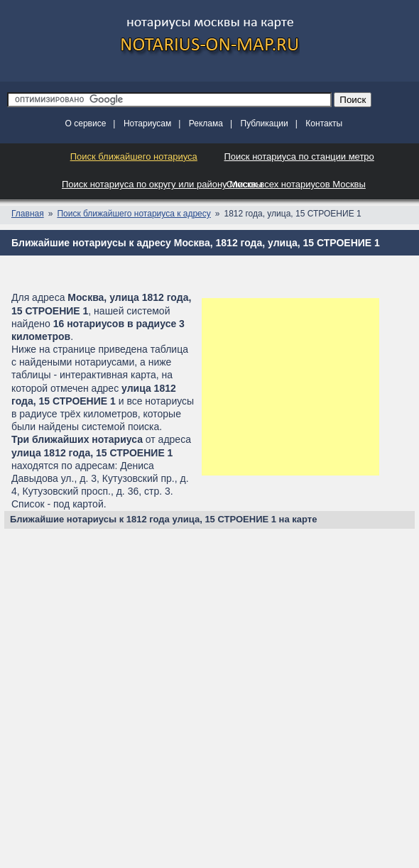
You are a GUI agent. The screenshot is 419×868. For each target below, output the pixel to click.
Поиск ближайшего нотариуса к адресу (134, 214)
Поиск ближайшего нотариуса (134, 156)
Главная (28, 214)
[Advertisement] (290, 387)
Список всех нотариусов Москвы (296, 184)
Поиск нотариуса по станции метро (299, 156)
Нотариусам (147, 123)
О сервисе (86, 123)
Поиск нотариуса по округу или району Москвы (162, 184)
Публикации (265, 123)
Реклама (206, 123)
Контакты (324, 123)
